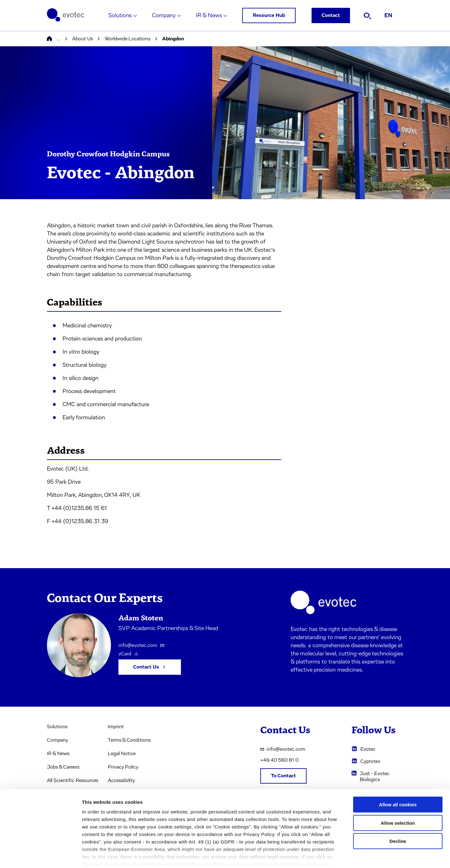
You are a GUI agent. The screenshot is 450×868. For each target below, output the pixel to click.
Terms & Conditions (129, 740)
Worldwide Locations (127, 39)
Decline (398, 808)
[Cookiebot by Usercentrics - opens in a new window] (40, 856)
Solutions (120, 16)
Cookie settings (331, 856)
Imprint (116, 727)
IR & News (209, 16)
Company (164, 16)
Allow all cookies (398, 772)
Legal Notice (122, 754)
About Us (82, 39)
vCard (128, 654)
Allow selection (398, 790)
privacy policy (265, 831)
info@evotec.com (141, 645)
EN (388, 16)
